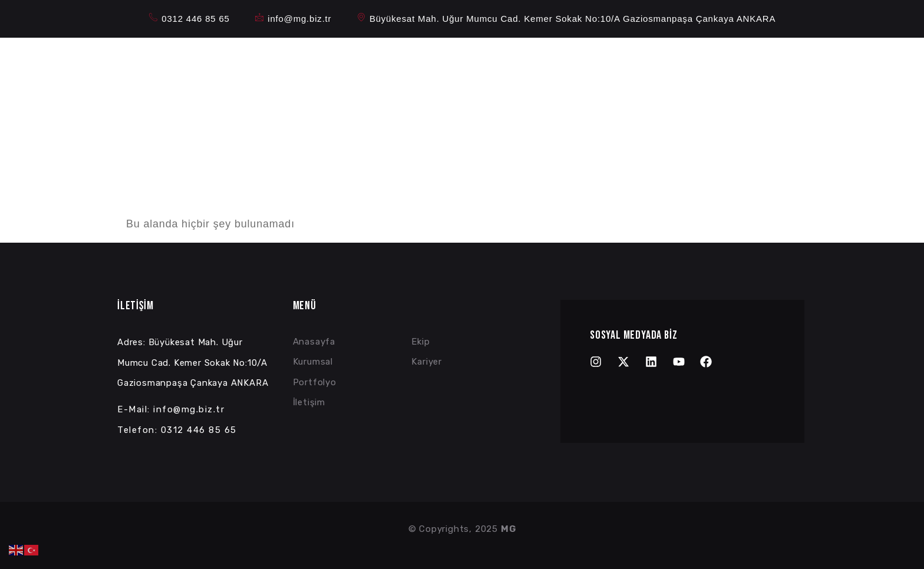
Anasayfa (433, 73)
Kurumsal (497, 73)
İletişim (685, 73)
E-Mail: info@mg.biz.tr (171, 409)
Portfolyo (561, 73)
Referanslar (625, 73)
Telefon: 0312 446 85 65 (177, 430)
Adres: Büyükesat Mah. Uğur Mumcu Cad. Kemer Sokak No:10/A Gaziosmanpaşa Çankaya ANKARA (193, 363)
